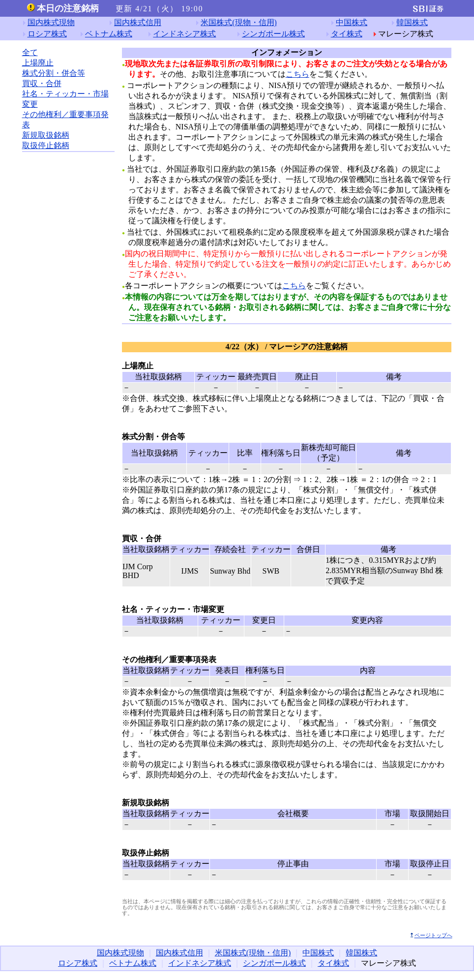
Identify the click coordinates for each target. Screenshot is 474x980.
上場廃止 (38, 63)
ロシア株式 (47, 34)
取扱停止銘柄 (46, 145)
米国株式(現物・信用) (239, 22)
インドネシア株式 (184, 34)
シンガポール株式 (273, 34)
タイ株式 (347, 34)
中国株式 (352, 22)
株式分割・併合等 (54, 73)
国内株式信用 (138, 22)
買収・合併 (42, 83)
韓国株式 (412, 22)
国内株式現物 (51, 22)
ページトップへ (433, 935)
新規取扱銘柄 (46, 135)
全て (30, 52)
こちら (297, 74)
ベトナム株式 (109, 34)
